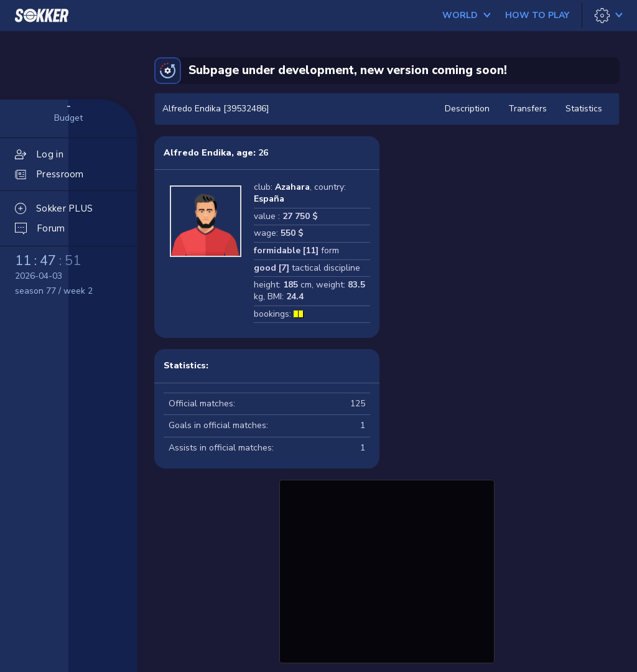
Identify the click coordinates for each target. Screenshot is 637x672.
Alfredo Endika (198, 153)
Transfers (528, 109)
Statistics (584, 109)
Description (467, 109)
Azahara (292, 187)
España (269, 199)
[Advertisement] (387, 570)
